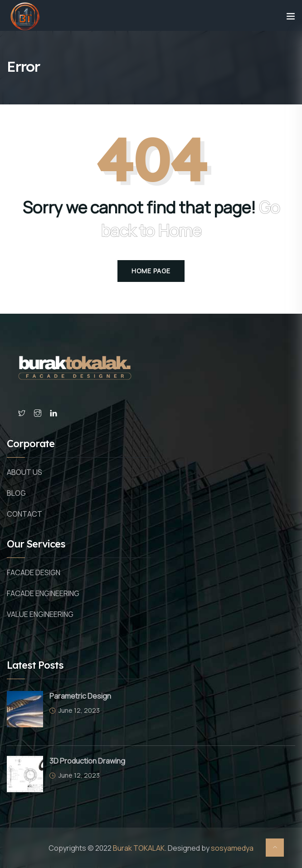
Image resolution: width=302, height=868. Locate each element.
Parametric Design (80, 696)
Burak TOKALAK (139, 848)
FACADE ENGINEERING (43, 593)
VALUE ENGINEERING (40, 614)
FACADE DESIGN (34, 572)
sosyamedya (232, 848)
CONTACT (24, 514)
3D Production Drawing (87, 761)
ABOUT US (24, 472)
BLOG (16, 493)
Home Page (151, 271)
